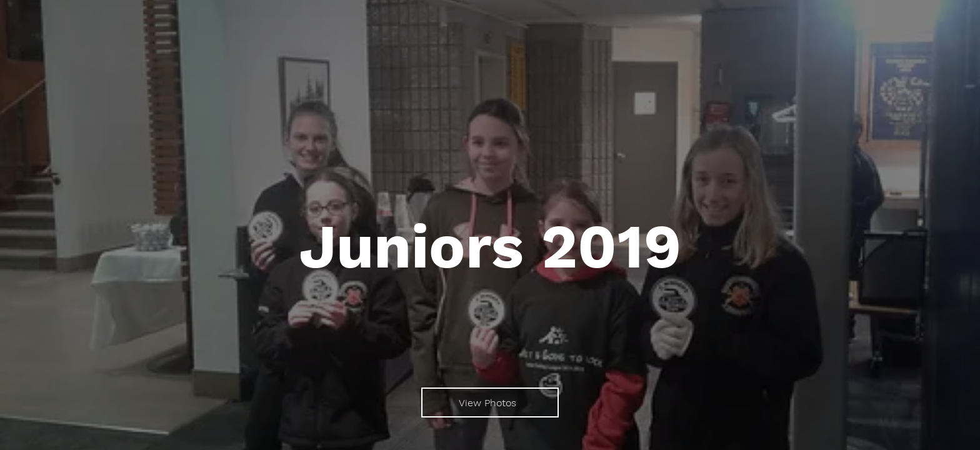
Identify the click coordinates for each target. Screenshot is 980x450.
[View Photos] (490, 402)
